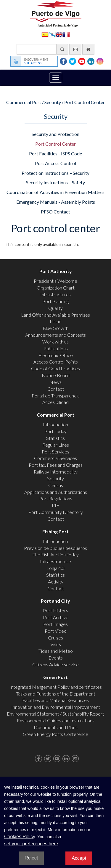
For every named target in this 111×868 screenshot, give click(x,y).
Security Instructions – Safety (55, 182)
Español (45, 34)
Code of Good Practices (55, 368)
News (55, 382)
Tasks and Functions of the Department (56, 694)
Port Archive (56, 617)
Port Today (55, 431)
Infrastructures (55, 294)
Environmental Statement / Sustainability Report (55, 714)
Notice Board (56, 375)
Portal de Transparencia (56, 396)
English (59, 34)
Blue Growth (55, 328)
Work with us (55, 342)
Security (53, 102)
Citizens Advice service (55, 664)
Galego (52, 34)
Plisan (55, 321)
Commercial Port (24, 102)
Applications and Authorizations (56, 492)
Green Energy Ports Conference (55, 734)
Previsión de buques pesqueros (55, 548)
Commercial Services (55, 458)
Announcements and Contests (55, 335)
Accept (79, 858)
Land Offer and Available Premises (55, 315)
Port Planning (55, 301)
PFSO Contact (55, 212)
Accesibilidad (55, 402)
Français (66, 34)
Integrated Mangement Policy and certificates (56, 687)
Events (56, 658)
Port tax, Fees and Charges (56, 465)
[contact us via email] (75, 49)
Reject (31, 858)
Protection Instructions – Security (55, 173)
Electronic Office (56, 355)
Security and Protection (55, 134)
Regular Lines (56, 445)
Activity (56, 582)
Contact (56, 389)
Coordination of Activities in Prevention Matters (55, 192)
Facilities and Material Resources (55, 700)
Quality (55, 308)
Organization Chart (56, 288)
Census (56, 485)
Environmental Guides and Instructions (56, 720)
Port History (56, 610)
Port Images (55, 624)
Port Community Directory (56, 512)
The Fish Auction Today (56, 554)
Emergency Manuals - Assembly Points (56, 202)
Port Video (56, 631)
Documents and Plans (56, 727)
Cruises (55, 638)
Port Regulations (56, 498)
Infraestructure (55, 561)
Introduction (55, 424)
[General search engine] (42, 49)
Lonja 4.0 (55, 568)
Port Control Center (85, 102)
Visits (56, 644)
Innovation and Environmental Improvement (56, 707)
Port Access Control (55, 163)
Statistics (55, 438)
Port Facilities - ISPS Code (55, 153)
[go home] (88, 49)
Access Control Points (56, 362)
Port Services (55, 452)
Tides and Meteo (56, 651)
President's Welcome (55, 281)
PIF (55, 505)
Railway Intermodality (56, 472)
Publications (56, 348)
